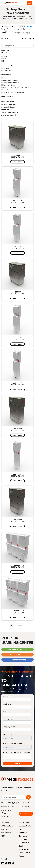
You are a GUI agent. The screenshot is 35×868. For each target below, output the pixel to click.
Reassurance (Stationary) (11, 83)
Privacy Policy (24, 843)
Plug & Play (7, 71)
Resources (23, 833)
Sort (25, 29)
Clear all (30, 27)
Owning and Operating (17, 660)
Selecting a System (18, 655)
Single (5, 56)
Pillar (4, 78)
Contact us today (26, 814)
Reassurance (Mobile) (10, 80)
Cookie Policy (24, 853)
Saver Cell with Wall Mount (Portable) (16, 88)
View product (18, 162)
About (21, 856)
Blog (21, 829)
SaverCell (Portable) (10, 90)
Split (4, 59)
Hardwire (6, 68)
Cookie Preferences (24, 848)
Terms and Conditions (23, 838)
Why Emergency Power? (18, 649)
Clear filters (28, 39)
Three (4, 61)
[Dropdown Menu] (29, 3)
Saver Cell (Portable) (10, 85)
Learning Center (25, 826)
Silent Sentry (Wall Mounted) (13, 92)
